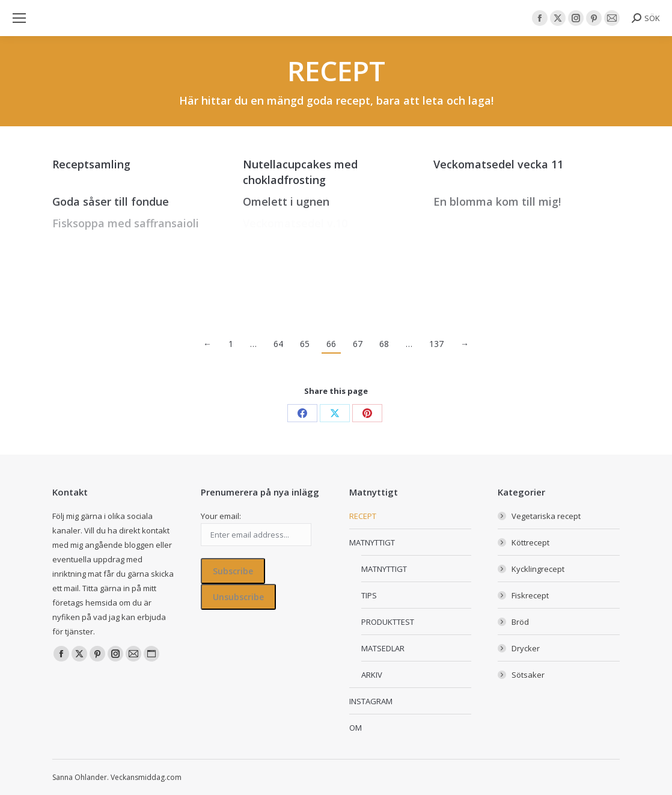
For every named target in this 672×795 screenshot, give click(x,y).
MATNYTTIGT (372, 542)
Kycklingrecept (538, 569)
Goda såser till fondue (111, 201)
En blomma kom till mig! (497, 201)
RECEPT (363, 516)
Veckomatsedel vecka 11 (498, 164)
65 (305, 344)
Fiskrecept (530, 595)
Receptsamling (91, 164)
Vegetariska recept (546, 516)
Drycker (526, 648)
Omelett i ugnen (286, 201)
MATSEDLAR (383, 648)
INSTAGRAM (371, 701)
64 (278, 344)
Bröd (520, 622)
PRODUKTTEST (388, 622)
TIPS (369, 595)
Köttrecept (530, 542)
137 (436, 344)
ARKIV (372, 675)
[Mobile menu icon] (19, 18)
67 (358, 344)
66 (331, 344)
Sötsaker (528, 675)
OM (356, 728)
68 (384, 344)
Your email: (221, 516)
